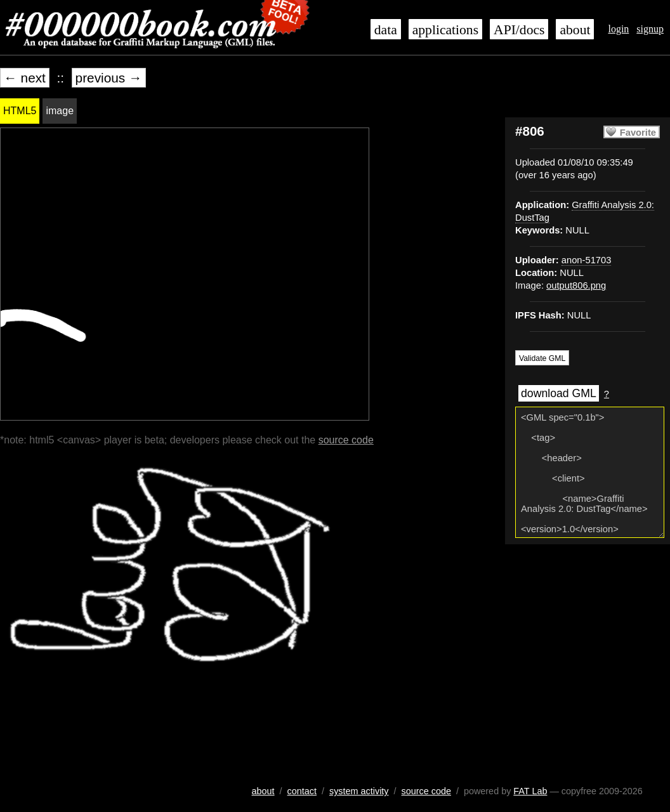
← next (25, 78)
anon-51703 (587, 260)
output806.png (576, 285)
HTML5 (20, 111)
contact (302, 791)
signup (650, 29)
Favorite (638, 133)
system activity (359, 791)
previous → (109, 78)
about (575, 30)
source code (346, 440)
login (618, 29)
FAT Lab (530, 791)
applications (445, 30)
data (386, 30)
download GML (559, 393)
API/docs (519, 30)
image (60, 111)
